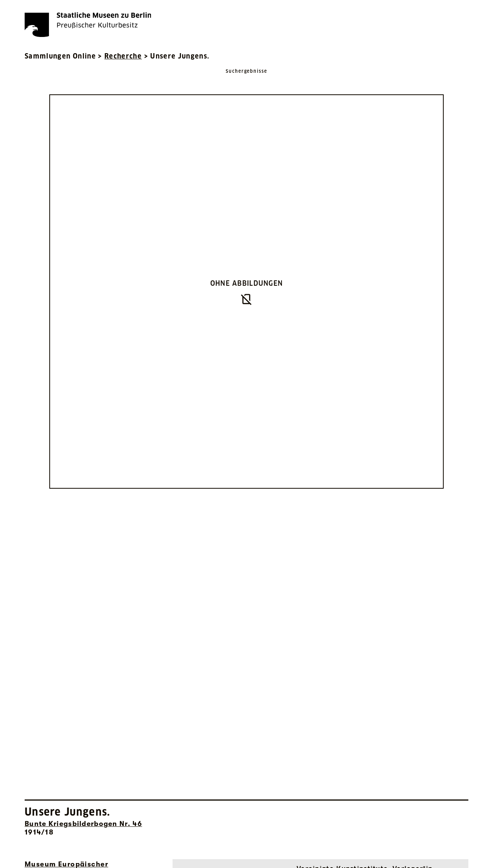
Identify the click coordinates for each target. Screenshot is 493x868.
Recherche (123, 56)
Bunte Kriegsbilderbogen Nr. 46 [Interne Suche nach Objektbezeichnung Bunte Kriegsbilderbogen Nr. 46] (83, 824)
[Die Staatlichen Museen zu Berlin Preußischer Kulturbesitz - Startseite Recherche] (88, 25)
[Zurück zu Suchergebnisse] (246, 79)
